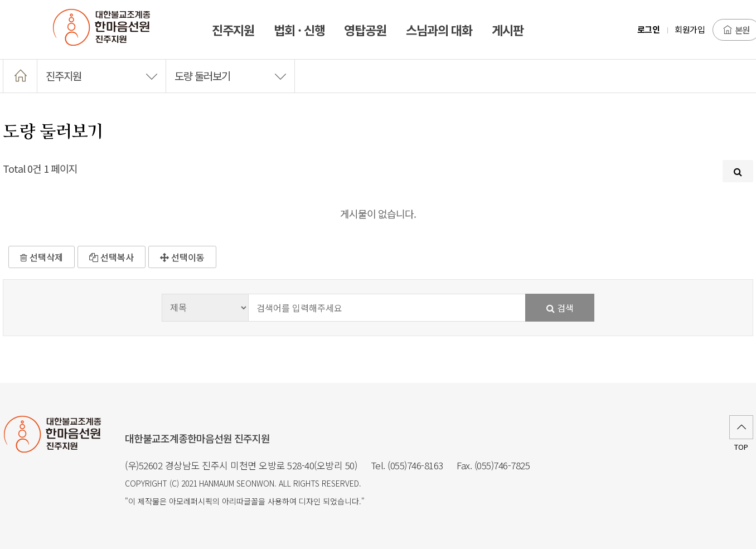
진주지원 (101, 76)
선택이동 (182, 257)
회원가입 (690, 29)
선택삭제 (42, 257)
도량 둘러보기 (230, 76)
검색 (560, 308)
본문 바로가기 (0, 0)
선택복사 (112, 257)
